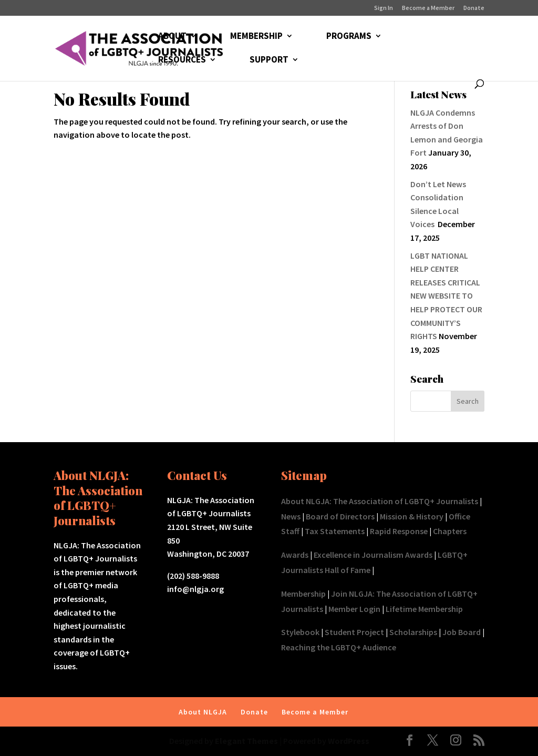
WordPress (349, 741)
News (291, 516)
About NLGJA (203, 712)
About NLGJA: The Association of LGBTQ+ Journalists (380, 501)
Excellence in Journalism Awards (373, 555)
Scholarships (413, 632)
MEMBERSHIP (256, 37)
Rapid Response (399, 531)
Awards (295, 555)
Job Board (462, 632)
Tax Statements (335, 531)
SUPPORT (269, 60)
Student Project (354, 632)
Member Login (354, 609)
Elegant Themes (246, 741)
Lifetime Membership (424, 609)
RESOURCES (182, 60)
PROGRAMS (349, 37)
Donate (474, 8)
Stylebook (300, 632)
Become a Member (428, 8)
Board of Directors (340, 516)
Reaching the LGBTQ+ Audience (339, 647)
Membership (303, 594)
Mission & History (412, 516)
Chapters (450, 531)
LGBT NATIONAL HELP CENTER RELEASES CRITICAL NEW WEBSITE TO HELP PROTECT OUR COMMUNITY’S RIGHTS (446, 296)
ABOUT (172, 37)
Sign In (384, 8)
